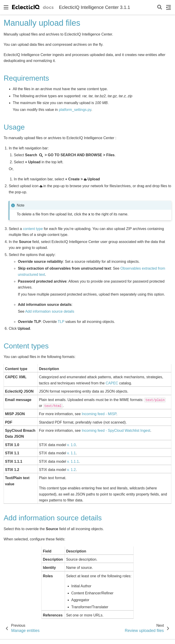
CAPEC (112, 383)
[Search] (160, 7)
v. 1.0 (72, 445)
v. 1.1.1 (73, 461)
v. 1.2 (72, 470)
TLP (61, 322)
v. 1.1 (72, 453)
